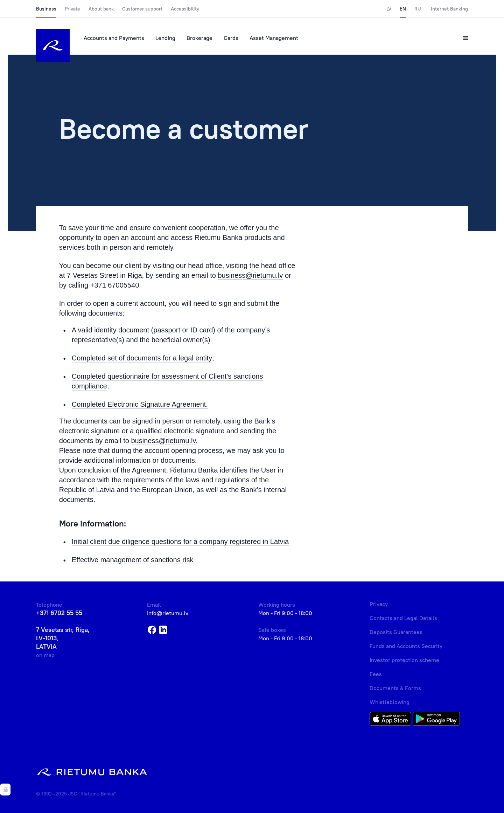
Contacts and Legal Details (403, 618)
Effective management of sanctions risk (133, 560)
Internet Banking (449, 9)
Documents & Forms (395, 688)
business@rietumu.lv (250, 275)
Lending (165, 38)
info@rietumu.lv (168, 613)
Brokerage (199, 38)
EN (403, 9)
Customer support (142, 9)
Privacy (379, 604)
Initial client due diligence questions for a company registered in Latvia (180, 542)
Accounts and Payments (114, 38)
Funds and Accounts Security (406, 646)
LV (389, 9)
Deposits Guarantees (396, 632)
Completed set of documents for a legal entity (142, 358)
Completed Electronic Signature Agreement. (140, 404)
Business (46, 9)
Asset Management (274, 38)
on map (45, 655)
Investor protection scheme (404, 660)
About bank (101, 9)
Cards (231, 38)
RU (418, 9)
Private (72, 9)
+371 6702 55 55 (59, 613)
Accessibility (185, 9)
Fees (376, 674)
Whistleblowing (390, 702)
